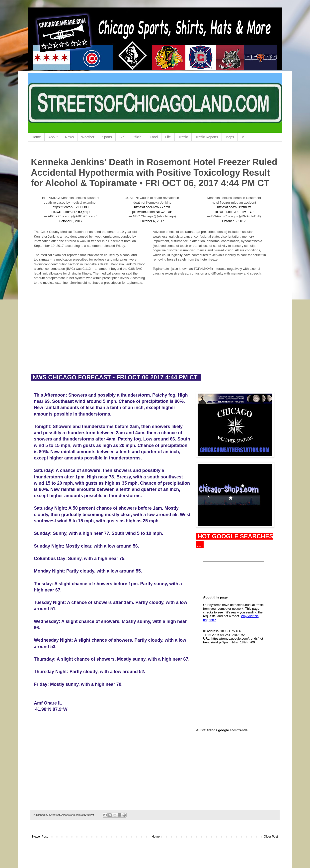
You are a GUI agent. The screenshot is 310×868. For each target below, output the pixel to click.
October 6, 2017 (71, 221)
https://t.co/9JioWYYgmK (152, 207)
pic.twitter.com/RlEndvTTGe (234, 212)
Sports (107, 137)
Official (137, 137)
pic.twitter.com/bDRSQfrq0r (71, 212)
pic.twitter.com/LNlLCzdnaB (152, 212)
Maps (230, 137)
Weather (88, 137)
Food (154, 137)
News (69, 137)
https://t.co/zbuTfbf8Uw (234, 207)
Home (36, 137)
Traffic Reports (207, 137)
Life (168, 137)
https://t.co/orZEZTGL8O (71, 207)
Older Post (271, 837)
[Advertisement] (155, 333)
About (53, 137)
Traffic (183, 137)
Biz (122, 137)
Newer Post (40, 837)
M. (243, 137)
